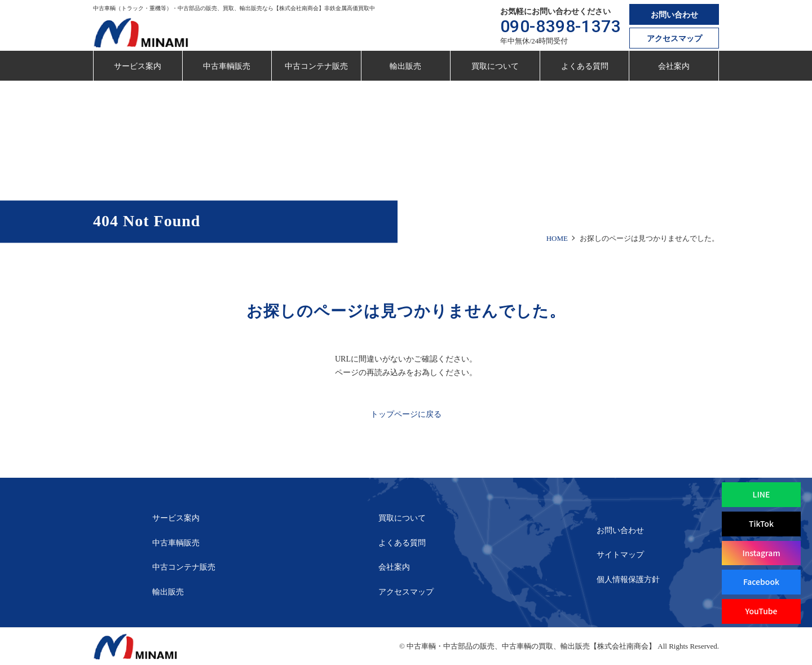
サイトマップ (620, 555)
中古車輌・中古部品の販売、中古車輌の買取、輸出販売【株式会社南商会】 (531, 646)
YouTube (761, 611)
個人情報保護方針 (628, 580)
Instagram (761, 553)
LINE (762, 494)
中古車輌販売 (227, 66)
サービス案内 (138, 66)
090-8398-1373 (561, 26)
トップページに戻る (406, 414)
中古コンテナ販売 (316, 66)
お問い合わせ (674, 15)
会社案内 (674, 66)
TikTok (761, 523)
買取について (495, 66)
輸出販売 (405, 66)
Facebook (761, 582)
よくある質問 (585, 66)
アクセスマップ (674, 39)
